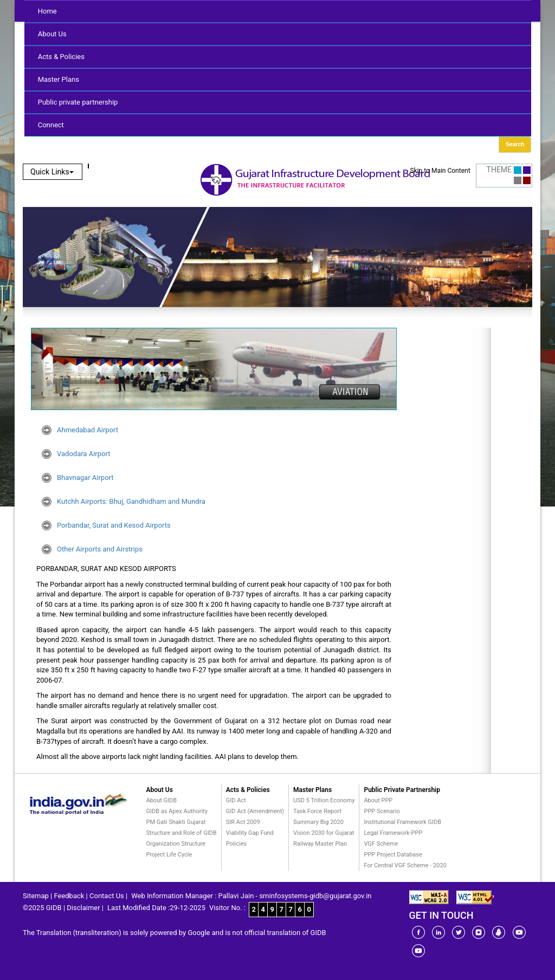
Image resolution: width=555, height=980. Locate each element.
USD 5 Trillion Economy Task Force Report (324, 806)
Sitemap (36, 896)
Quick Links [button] (52, 172)
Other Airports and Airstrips (100, 549)
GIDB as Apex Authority (177, 811)
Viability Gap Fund (250, 833)
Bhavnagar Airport (85, 478)
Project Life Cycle (169, 855)
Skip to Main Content (440, 171)
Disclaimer (83, 908)
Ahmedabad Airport (88, 430)
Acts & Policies (61, 57)
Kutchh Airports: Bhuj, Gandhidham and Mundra (131, 501)
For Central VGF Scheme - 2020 (405, 865)
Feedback (69, 896)
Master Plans (59, 79)
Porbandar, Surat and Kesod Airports (114, 525)
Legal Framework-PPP (393, 833)
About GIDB (162, 800)
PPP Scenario (382, 811)
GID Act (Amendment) (255, 811)
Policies (236, 844)
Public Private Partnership (402, 790)
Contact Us (107, 896)
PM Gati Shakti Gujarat (176, 822)
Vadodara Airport (83, 454)
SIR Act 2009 (243, 822)
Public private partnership (78, 102)
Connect (51, 125)
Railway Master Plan (320, 844)
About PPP (378, 800)
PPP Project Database (393, 855)
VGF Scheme (381, 844)
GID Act (236, 800)
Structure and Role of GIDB (182, 833)
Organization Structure (176, 844)
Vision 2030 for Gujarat (324, 833)
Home (47, 11)
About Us (52, 34)
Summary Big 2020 (318, 822)
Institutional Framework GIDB (402, 822)
